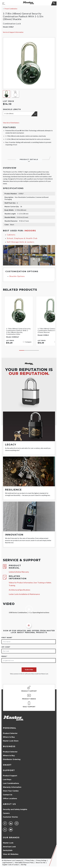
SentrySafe (8, 850)
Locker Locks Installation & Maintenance (24, 594)
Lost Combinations (11, 783)
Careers (6, 813)
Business (9, 746)
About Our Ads (41, 863)
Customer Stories (10, 817)
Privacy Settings (41, 860)
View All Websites (11, 854)
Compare (28, 342)
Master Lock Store (11, 741)
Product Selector (10, 733)
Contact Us (8, 795)
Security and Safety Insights (15, 809)
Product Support (10, 776)
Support (9, 770)
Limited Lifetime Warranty (19, 572)
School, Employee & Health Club (22, 238)
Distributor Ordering (12, 759)
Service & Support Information (13, 32)
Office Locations (10, 799)
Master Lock (8, 843)
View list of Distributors (11, 123)
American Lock (9, 847)
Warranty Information (12, 787)
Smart (7, 765)
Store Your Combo (11, 791)
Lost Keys (7, 780)
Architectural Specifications (19, 590)
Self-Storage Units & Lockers (21, 242)
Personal (10, 728)
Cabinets (11, 235)
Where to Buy (9, 737)
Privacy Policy (30, 860)
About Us (9, 804)
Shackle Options (17, 276)
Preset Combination (11, 9)
